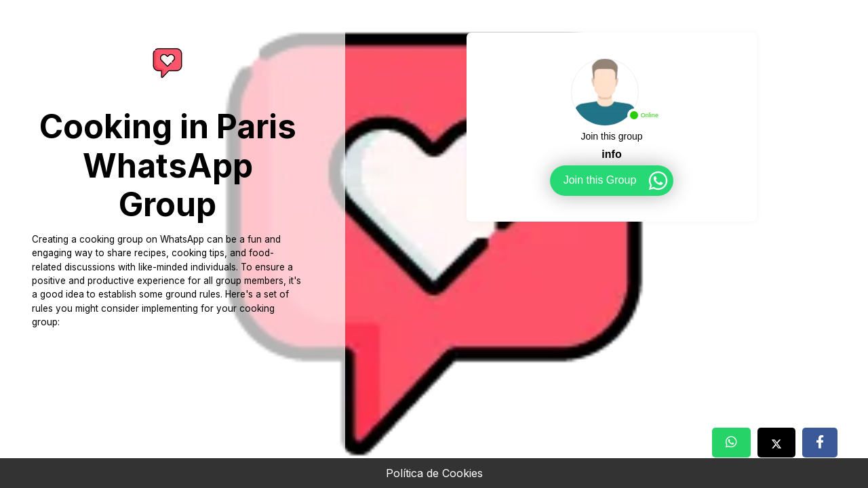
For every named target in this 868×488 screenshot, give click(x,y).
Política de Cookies (434, 473)
